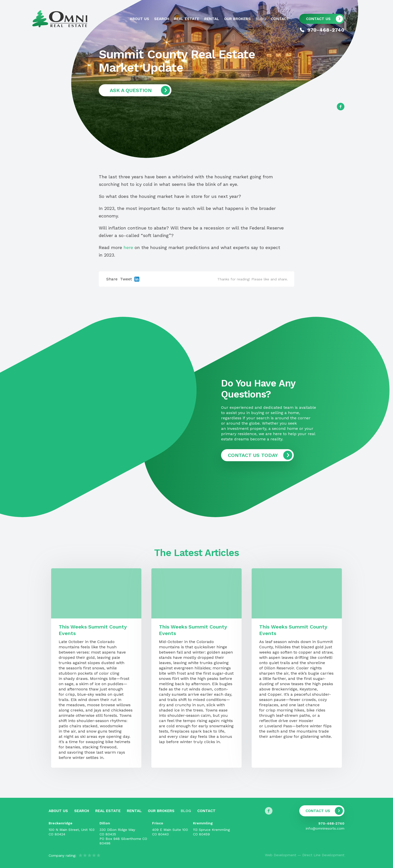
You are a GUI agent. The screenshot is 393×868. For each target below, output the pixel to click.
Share (112, 279)
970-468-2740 (331, 823)
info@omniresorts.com (325, 828)
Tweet (126, 279)
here (128, 247)
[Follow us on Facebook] (341, 107)
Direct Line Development (323, 855)
